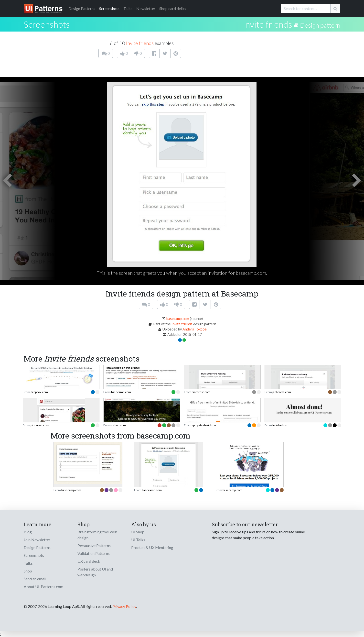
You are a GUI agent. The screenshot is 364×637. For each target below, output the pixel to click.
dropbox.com (39, 392)
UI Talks (138, 540)
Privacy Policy (124, 606)
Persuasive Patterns (94, 545)
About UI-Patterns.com (43, 587)
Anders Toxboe (195, 329)
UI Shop (138, 532)
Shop (28, 571)
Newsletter (146, 8)
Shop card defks (173, 8)
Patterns (82, 8)
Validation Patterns (94, 553)
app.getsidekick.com (205, 425)
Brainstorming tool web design (97, 535)
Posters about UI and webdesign (95, 572)
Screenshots (109, 8)
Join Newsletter (37, 540)
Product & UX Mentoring (152, 547)
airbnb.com (118, 425)
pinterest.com (201, 392)
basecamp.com (178, 319)
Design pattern (320, 25)
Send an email (35, 579)
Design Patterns (37, 547)
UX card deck (89, 561)
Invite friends (268, 24)
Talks (128, 8)
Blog (28, 532)
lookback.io (280, 425)
